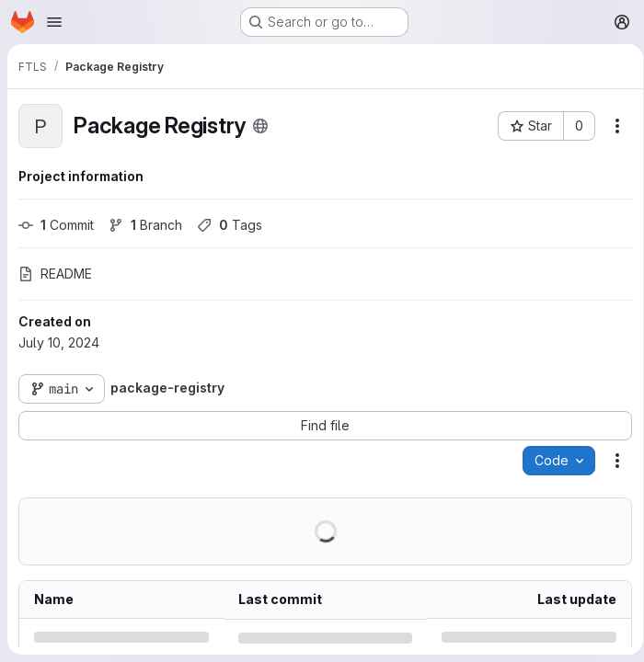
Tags (230, 225)
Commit (56, 225)
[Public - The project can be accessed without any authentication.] (260, 126)
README (55, 274)
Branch (145, 225)
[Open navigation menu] (54, 22)
